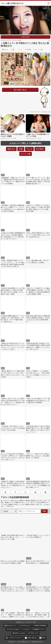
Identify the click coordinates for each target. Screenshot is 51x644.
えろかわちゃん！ (25, 626)
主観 (13, 49)
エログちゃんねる (13, 629)
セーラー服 (38, 49)
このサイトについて (15, 638)
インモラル (26, 629)
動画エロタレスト (10, 626)
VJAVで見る (26, 37)
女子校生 (28, 49)
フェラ (20, 49)
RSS (44, 638)
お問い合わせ (32, 638)
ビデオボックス (33, 633)
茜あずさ (5, 49)
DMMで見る (22, 90)
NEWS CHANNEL (40, 626)
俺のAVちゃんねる (19, 633)
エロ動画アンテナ (38, 629)
